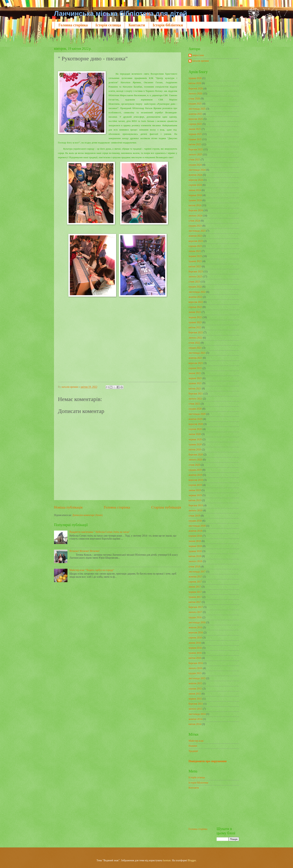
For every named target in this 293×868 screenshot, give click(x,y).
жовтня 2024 (195, 175)
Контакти (137, 25)
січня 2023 (194, 282)
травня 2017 (195, 597)
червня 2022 (195, 317)
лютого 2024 (195, 216)
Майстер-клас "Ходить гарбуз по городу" (92, 570)
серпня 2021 (195, 368)
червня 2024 (195, 195)
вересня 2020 (196, 424)
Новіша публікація (68, 507)
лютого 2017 (195, 612)
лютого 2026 (195, 94)
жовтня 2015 (195, 683)
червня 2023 (195, 256)
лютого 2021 (195, 399)
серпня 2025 (195, 124)
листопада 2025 (197, 109)
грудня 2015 (195, 673)
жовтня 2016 (195, 627)
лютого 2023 (195, 277)
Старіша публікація (166, 507)
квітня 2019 (195, 500)
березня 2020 (196, 455)
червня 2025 (195, 134)
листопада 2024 (197, 170)
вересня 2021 (196, 363)
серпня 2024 (195, 185)
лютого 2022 (195, 338)
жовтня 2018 (195, 531)
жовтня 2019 (195, 475)
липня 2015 (195, 694)
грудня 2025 (195, 104)
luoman (167, 860)
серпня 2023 (195, 246)
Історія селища (108, 25)
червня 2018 (195, 546)
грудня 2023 (195, 226)
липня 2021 (195, 373)
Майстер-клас (196, 741)
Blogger (192, 860)
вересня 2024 (196, 180)
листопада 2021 (197, 353)
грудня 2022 (195, 287)
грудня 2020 (195, 409)
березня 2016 (196, 663)
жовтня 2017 (195, 577)
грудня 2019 (195, 470)
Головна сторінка (73, 25)
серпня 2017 (195, 582)
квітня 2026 (195, 83)
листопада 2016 (197, 622)
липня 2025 (195, 129)
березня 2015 (196, 704)
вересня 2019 (196, 480)
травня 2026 (195, 78)
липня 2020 (195, 434)
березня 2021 (196, 394)
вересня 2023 (196, 241)
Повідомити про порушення (208, 761)
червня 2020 (195, 439)
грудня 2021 (195, 348)
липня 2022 (195, 312)
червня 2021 (195, 378)
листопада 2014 (197, 714)
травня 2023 (195, 261)
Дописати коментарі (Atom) (87, 515)
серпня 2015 (195, 689)
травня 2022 (195, 322)
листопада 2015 (197, 678)
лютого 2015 (195, 709)
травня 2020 (195, 444)
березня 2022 (196, 332)
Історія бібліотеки (168, 25)
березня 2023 (196, 272)
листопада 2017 (197, 572)
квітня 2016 (195, 658)
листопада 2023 (197, 231)
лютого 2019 (195, 510)
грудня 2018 (195, 521)
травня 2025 (195, 139)
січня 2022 (194, 343)
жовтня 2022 (195, 297)
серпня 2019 (195, 485)
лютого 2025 (195, 155)
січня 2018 (194, 567)
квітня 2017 (195, 602)
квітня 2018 (195, 556)
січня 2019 (194, 516)
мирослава (198, 55)
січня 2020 (194, 465)
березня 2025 (196, 149)
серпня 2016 (195, 638)
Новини (193, 746)
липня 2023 (195, 251)
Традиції (193, 751)
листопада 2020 (197, 414)
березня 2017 (196, 607)
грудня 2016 (195, 617)
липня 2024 (195, 190)
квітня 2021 (195, 389)
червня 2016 (195, 648)
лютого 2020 (195, 460)
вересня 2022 (196, 302)
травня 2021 (195, 383)
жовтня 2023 (195, 236)
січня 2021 (194, 404)
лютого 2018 (195, 561)
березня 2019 (196, 505)
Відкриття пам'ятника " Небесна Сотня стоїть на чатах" (100, 532)
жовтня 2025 (195, 114)
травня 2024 (195, 200)
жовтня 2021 (195, 358)
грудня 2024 (195, 165)
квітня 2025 (195, 144)
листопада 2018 (197, 526)
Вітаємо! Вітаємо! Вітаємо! (85, 551)
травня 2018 (195, 551)
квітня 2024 (195, 205)
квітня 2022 (195, 327)
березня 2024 (196, 210)
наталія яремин (201, 61)
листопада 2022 (197, 292)
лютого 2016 (195, 668)
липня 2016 (195, 643)
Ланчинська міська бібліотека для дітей (121, 14)
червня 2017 (195, 592)
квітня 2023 (195, 266)
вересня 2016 (196, 633)
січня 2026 (194, 99)
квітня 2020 (195, 450)
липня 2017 (195, 587)
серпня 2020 (195, 429)
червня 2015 (195, 699)
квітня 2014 (195, 724)
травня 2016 (195, 653)
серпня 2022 (195, 307)
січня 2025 (194, 160)
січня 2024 (194, 221)
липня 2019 (195, 490)
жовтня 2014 (195, 719)
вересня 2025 (196, 119)
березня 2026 (196, 89)
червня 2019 (195, 495)
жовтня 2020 (195, 419)
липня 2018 (195, 541)
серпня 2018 (195, 536)
